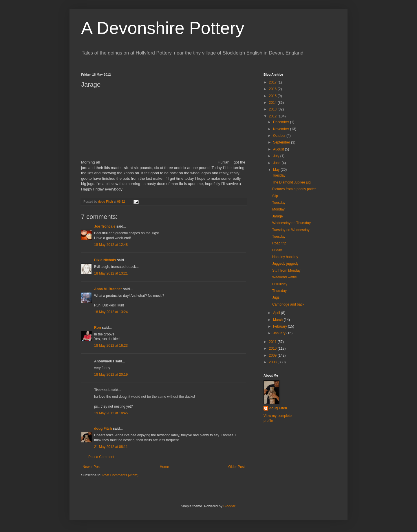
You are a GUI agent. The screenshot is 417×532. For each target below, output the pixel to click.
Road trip (279, 243)
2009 (273, 355)
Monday (278, 209)
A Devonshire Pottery (163, 28)
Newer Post (92, 467)
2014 (273, 103)
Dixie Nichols (105, 260)
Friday (277, 250)
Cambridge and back (288, 304)
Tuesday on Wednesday (291, 230)
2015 (273, 96)
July (277, 156)
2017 (273, 82)
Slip (275, 196)
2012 (273, 116)
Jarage (278, 216)
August (279, 149)
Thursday (279, 291)
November (282, 129)
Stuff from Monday (286, 270)
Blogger (229, 506)
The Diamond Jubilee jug (291, 182)
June (277, 163)
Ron (97, 328)
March (278, 320)
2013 (273, 109)
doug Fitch (103, 428)
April (277, 313)
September (282, 142)
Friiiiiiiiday (280, 284)
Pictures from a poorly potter (294, 189)
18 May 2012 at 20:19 (111, 375)
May (277, 170)
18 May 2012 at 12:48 (111, 245)
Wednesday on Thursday (291, 223)
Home (164, 467)
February (280, 326)
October (280, 136)
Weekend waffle (285, 277)
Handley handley (285, 257)
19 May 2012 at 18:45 (111, 413)
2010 (273, 348)
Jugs (276, 297)
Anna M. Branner (108, 289)
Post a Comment (101, 457)
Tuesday (279, 175)
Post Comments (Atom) (120, 475)
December (282, 122)
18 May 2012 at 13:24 (111, 312)
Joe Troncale (105, 226)
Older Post (236, 467)
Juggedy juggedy (285, 264)
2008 (273, 362)
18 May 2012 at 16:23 (111, 346)
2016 (273, 89)
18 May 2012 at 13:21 (111, 273)
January (280, 333)
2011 (273, 342)
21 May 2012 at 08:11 (111, 447)
